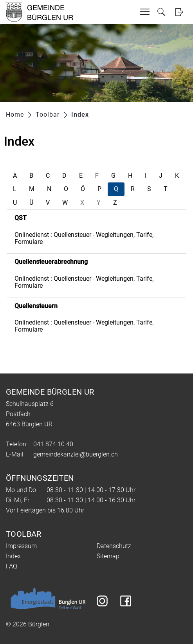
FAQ (12, 566)
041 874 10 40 (53, 444)
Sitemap (108, 556)
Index (13, 556)
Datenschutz (114, 546)
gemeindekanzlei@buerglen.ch (76, 454)
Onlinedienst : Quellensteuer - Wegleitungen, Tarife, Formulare (84, 238)
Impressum (21, 546)
